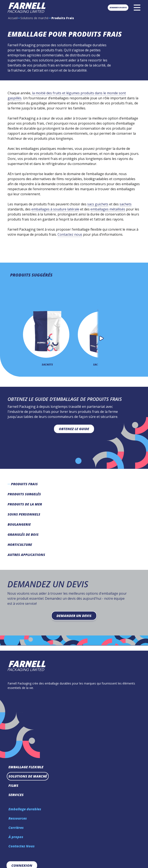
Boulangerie (19, 524)
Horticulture (20, 545)
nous (78, 234)
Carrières (16, 828)
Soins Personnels (24, 514)
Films (13, 786)
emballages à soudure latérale (55, 209)
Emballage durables (25, 809)
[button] (101, 338)
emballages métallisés (108, 209)
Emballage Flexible (26, 767)
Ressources (18, 818)
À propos (16, 837)
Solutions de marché (34, 18)
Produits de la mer (25, 504)
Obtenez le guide (74, 429)
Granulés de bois (23, 534)
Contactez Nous (22, 846)
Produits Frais (24, 484)
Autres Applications (26, 555)
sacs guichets (98, 204)
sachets (126, 204)
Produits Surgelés (24, 494)
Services (16, 795)
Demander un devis (118, 7)
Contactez (65, 234)
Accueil (13, 18)
